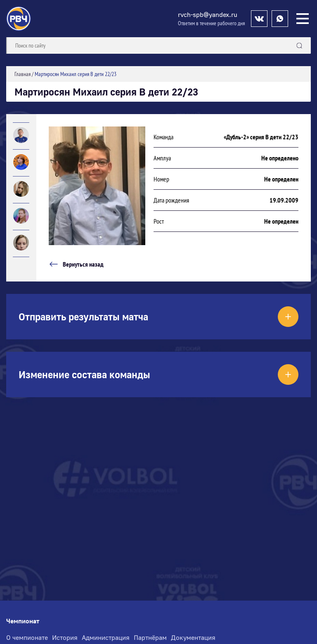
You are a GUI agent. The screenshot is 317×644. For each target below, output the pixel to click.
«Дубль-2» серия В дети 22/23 (261, 137)
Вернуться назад (76, 264)
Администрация (106, 637)
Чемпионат (23, 621)
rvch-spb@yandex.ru (208, 14)
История (65, 637)
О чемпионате (27, 637)
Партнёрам (150, 637)
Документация (193, 637)
